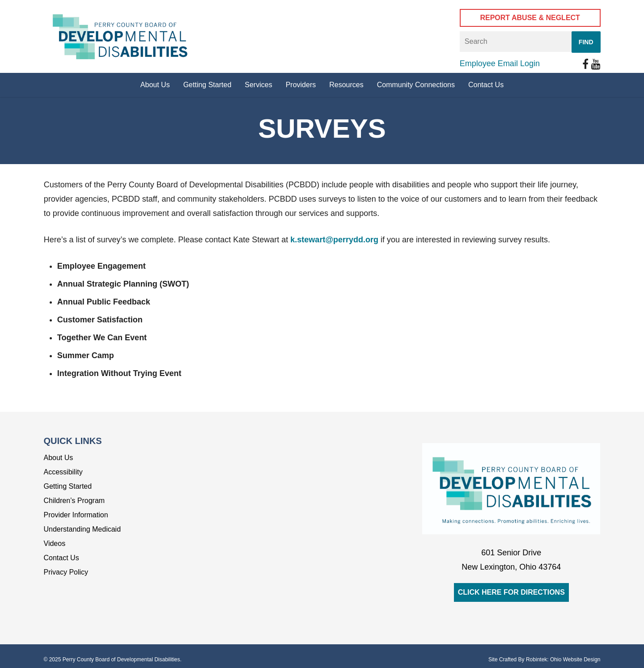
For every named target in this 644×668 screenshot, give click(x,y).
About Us (59, 458)
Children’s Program (74, 501)
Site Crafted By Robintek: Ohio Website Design (544, 660)
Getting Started (68, 486)
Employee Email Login (500, 63)
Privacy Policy (66, 572)
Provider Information (76, 515)
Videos (55, 543)
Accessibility (63, 472)
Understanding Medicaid (83, 529)
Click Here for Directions (511, 592)
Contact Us (61, 558)
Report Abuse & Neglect (530, 18)
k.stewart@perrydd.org (334, 240)
